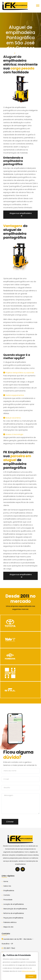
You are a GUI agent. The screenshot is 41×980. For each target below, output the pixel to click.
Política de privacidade (28, 971)
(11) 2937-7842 (8, 948)
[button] (38, 9)
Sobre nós (7, 886)
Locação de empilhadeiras (14, 904)
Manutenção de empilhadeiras (15, 909)
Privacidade (8, 900)
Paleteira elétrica (10, 922)
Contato (7, 895)
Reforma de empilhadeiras (14, 913)
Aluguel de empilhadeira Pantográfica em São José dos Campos (21, 56)
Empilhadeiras (9, 891)
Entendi (31, 976)
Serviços (19, 53)
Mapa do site (8, 927)
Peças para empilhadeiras (13, 918)
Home (11, 53)
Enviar (10, 822)
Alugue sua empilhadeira (21, 214)
